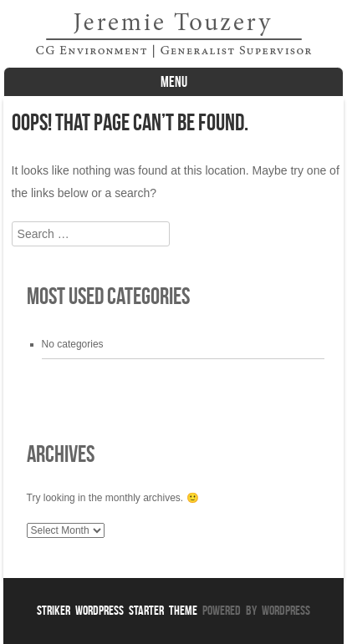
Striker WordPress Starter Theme (117, 610)
